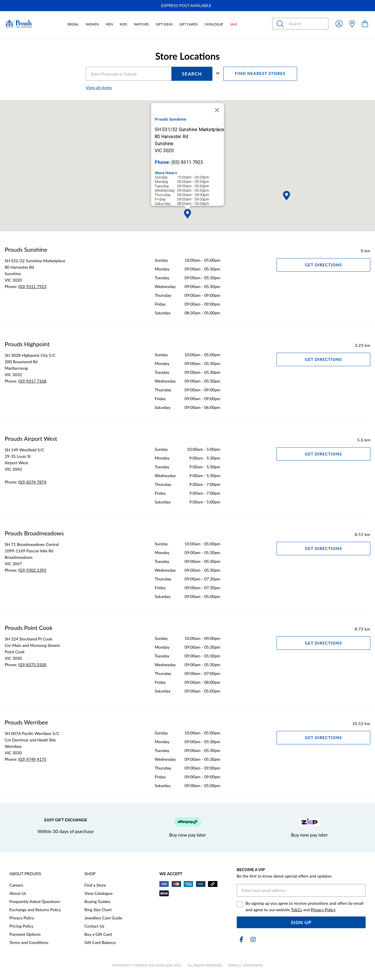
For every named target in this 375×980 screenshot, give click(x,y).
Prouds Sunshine (26, 249)
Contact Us (94, 926)
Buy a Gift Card (98, 934)
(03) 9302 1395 (32, 570)
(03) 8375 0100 (32, 665)
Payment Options (25, 934)
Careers (16, 885)
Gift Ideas (164, 24)
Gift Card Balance (100, 942)
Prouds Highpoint (27, 344)
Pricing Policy (21, 926)
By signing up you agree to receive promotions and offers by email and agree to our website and (304, 906)
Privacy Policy (22, 918)
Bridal (73, 24)
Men (109, 24)
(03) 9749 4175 (32, 759)
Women (92, 24)
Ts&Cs (296, 910)
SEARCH (192, 74)
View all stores (99, 87)
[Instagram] (252, 939)
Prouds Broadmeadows (34, 533)
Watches (142, 24)
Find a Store (95, 885)
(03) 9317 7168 (32, 381)
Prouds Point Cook (29, 628)
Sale (234, 24)
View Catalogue (98, 893)
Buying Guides (97, 901)
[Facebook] (241, 939)
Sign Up (301, 922)
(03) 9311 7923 (32, 286)
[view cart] (365, 24)
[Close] (217, 110)
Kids (123, 24)
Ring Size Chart (98, 910)
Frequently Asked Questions (35, 901)
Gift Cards (188, 24)
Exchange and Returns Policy (35, 910)
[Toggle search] (282, 24)
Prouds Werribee (26, 722)
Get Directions (324, 265)
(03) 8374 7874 (32, 482)
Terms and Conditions (29, 942)
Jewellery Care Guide (103, 918)
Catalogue (214, 24)
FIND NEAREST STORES (260, 73)
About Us (18, 893)
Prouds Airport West (31, 438)
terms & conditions (245, 965)
